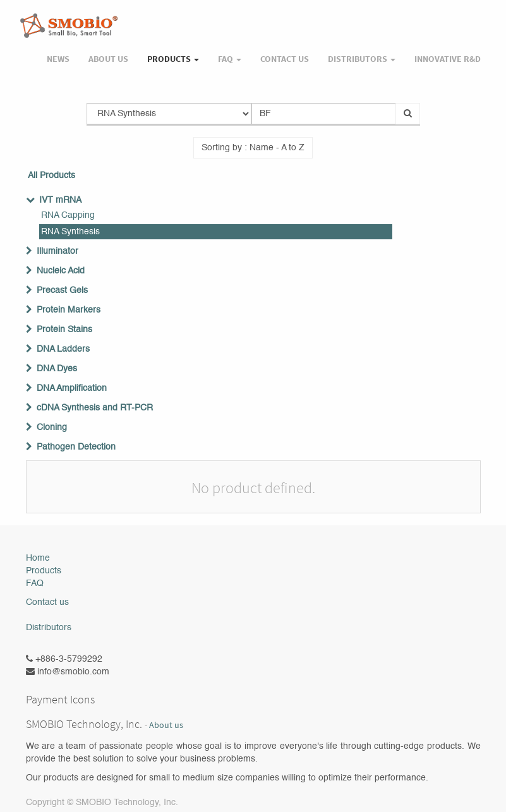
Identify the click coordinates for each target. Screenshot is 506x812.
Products (44, 571)
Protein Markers (69, 310)
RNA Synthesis (70, 232)
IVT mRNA (60, 200)
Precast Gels (62, 290)
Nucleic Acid (61, 271)
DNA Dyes (57, 369)
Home (38, 558)
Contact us (47, 602)
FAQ (35, 583)
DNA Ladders (63, 349)
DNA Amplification (72, 388)
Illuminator (57, 251)
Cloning (52, 427)
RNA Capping (68, 215)
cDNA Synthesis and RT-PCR (95, 408)
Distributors (49, 628)
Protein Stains (64, 330)
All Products (51, 176)
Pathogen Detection (76, 447)
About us (166, 725)
